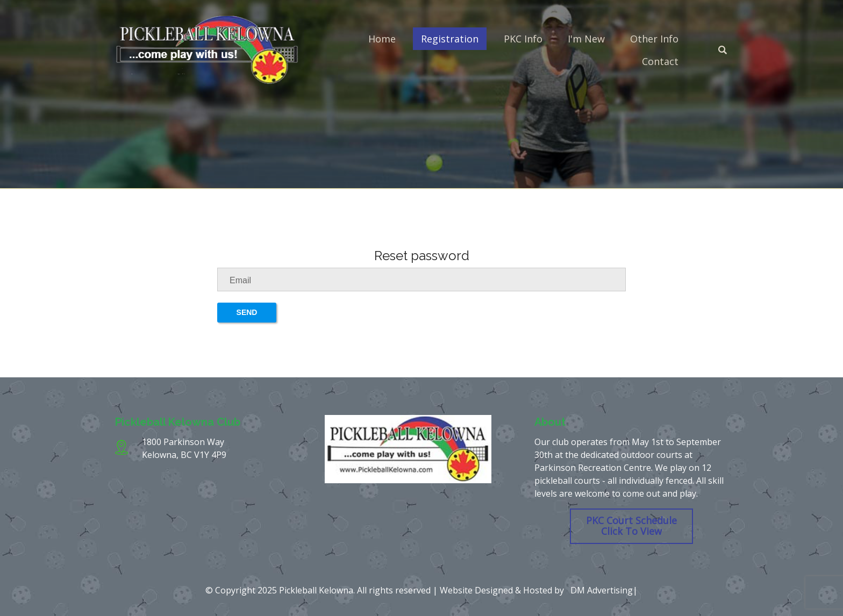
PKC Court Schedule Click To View (631, 526)
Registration (450, 39)
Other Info (654, 39)
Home (382, 39)
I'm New (586, 39)
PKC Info (523, 39)
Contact (660, 61)
